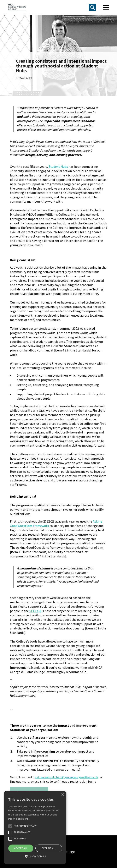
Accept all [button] (21, 848)
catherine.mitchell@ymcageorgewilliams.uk (66, 777)
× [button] (63, 795)
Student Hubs (58, 166)
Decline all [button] (49, 848)
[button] (35, 856)
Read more (22, 819)
